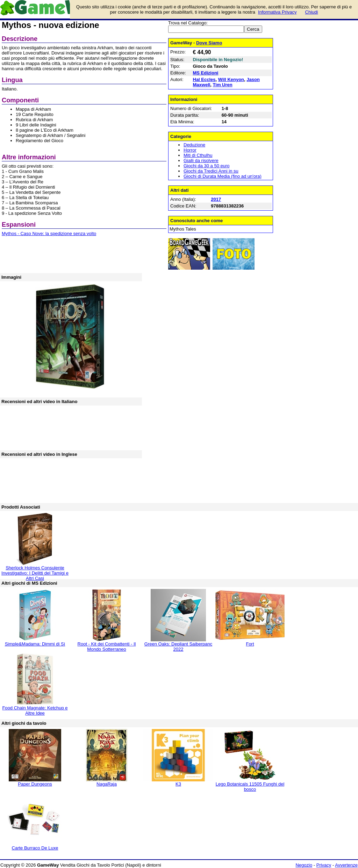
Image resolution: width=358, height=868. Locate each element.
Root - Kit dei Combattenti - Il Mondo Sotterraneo (107, 647)
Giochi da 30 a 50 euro (207, 166)
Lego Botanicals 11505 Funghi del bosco (250, 787)
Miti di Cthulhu (198, 155)
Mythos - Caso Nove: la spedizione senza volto (49, 234)
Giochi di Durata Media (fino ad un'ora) (223, 176)
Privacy (324, 865)
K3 (178, 784)
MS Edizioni (206, 73)
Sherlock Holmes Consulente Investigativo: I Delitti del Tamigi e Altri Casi (35, 573)
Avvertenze (346, 865)
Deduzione (194, 145)
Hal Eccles (204, 79)
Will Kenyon (231, 79)
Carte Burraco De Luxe (35, 848)
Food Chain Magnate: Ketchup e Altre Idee (35, 710)
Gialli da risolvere (201, 161)
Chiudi (312, 12)
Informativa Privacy (277, 12)
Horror (190, 150)
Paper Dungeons (35, 784)
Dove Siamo (209, 43)
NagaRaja (107, 784)
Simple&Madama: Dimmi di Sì (35, 644)
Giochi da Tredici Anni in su (211, 171)
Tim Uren (223, 85)
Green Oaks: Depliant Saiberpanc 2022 (178, 647)
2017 (216, 199)
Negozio (304, 865)
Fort (250, 644)
